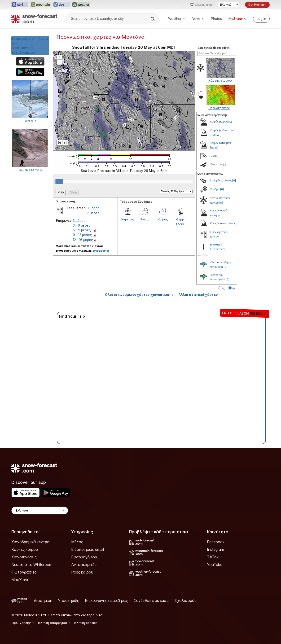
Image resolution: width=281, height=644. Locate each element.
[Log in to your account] (261, 19)
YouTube (215, 565)
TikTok (213, 557)
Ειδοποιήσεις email (88, 549)
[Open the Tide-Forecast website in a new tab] (61, 5)
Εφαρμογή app (84, 557)
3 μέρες (93, 208)
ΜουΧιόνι (20, 580)
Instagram (215, 549)
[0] (234, 180)
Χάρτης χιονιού (220, 80)
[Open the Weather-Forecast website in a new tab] (81, 5)
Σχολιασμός (185, 600)
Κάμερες (128, 219)
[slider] (59, 182)
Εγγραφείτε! (101, 251)
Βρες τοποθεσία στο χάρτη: (214, 48)
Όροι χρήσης (21, 623)
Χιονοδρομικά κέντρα (31, 542)
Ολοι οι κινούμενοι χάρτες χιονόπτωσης (139, 295)
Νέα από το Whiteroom (32, 565)
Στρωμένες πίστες (221, 180)
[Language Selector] (229, 5)
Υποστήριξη (69, 600)
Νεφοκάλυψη (218, 164)
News (198, 19)
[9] (221, 203)
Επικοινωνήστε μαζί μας (106, 600)
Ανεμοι (145, 219)
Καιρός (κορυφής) (221, 121)
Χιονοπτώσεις (24, 557)
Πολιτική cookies (85, 623)
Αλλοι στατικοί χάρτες (198, 295)
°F (234, 289)
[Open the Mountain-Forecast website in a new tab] (41, 5)
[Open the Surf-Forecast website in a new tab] (20, 5)
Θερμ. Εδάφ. (180, 222)
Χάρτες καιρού (25, 549)
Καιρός (163, 219)
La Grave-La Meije (30, 170)
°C (223, 289)
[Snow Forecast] (34, 19)
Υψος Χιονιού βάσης (223, 223)
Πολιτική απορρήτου (52, 623)
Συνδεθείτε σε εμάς (151, 600)
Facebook (216, 542)
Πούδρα (215, 189)
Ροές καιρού (82, 572)
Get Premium (257, 5)
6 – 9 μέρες (82, 230)
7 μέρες (93, 213)
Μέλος (77, 542)
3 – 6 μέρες (82, 225)
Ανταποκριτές (84, 565)
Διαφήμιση (43, 600)
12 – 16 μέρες (83, 240)
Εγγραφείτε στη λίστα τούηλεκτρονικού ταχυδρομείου (30, 45)
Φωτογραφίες (24, 572)
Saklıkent (30, 121)
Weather (177, 19)
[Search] (153, 19)
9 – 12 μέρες (82, 235)
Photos (216, 19)
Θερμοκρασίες (219, 108)
